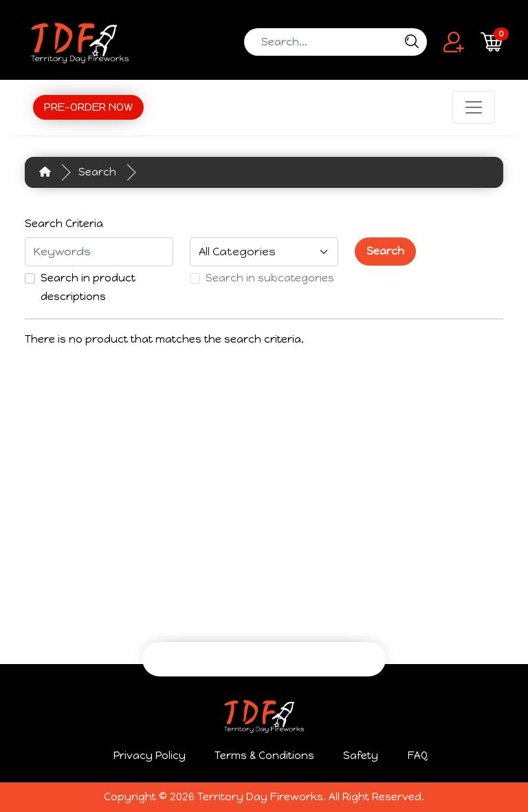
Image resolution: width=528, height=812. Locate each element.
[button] (454, 41)
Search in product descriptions (88, 287)
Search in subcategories (270, 278)
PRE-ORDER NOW (88, 107)
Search (97, 172)
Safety (361, 756)
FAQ (418, 756)
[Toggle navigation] (474, 107)
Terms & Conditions (264, 756)
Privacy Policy (150, 756)
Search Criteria (64, 224)
